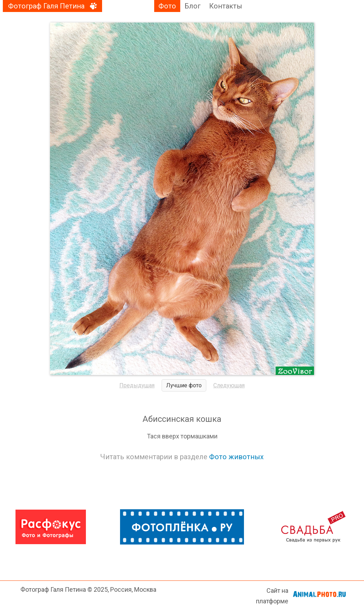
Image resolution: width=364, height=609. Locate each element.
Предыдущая (137, 385)
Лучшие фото (184, 385)
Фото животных (236, 457)
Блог (193, 6)
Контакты (226, 6)
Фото (167, 6)
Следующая (229, 385)
